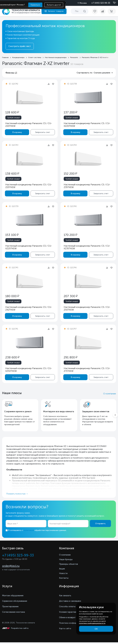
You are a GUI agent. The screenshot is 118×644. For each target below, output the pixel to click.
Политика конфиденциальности (74, 625)
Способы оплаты (68, 608)
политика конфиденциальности (92, 623)
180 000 (12, 296)
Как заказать (66, 597)
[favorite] (95, 11)
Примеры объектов (69, 566)
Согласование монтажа (15, 614)
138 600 (12, 174)
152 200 (70, 174)
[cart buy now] (112, 11)
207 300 (71, 296)
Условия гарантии (69, 614)
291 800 (70, 357)
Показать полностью (16, 495)
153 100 (12, 235)
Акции (62, 570)
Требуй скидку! (13, 118)
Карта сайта (65, 630)
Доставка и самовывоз (72, 603)
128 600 (12, 112)
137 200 (70, 112)
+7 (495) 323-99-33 (101, 3)
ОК (96, 629)
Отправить (100, 525)
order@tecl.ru (11, 568)
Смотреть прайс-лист (20, 46)
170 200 (70, 235)
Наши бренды (66, 561)
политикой (29, 532)
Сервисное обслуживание (16, 603)
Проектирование (11, 608)
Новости (64, 575)
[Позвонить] (113, 3)
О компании (110, 394)
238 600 (12, 357)
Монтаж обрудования (14, 597)
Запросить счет (43, 132)
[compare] (102, 11)
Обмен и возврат (68, 619)
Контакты (64, 580)
